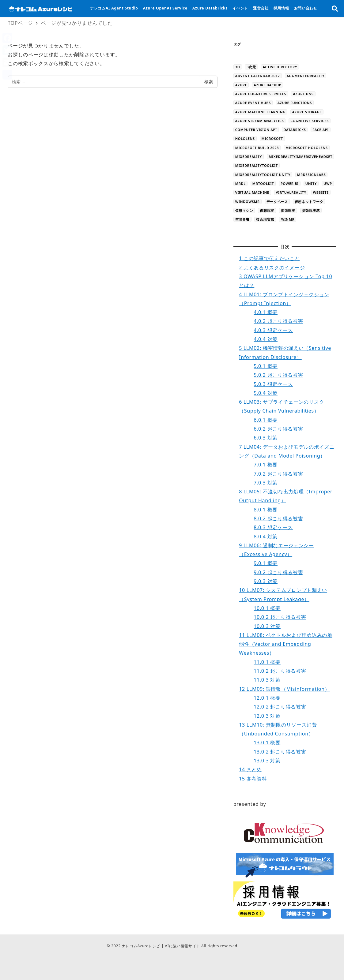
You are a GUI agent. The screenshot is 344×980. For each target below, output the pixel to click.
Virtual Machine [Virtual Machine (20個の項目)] (252, 192)
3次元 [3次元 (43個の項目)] (251, 67)
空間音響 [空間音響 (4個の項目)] (242, 219)
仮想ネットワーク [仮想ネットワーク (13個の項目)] (309, 202)
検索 (209, 82)
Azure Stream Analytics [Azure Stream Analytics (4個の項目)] (260, 121)
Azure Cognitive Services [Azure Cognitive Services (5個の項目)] (261, 94)
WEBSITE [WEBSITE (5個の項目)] (321, 192)
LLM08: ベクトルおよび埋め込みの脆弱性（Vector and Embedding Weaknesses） (286, 644)
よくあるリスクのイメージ (272, 267)
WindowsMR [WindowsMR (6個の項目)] (248, 202)
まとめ (250, 769)
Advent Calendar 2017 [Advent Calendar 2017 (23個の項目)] (258, 76)
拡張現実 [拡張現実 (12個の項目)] (288, 210)
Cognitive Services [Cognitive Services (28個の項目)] (310, 121)
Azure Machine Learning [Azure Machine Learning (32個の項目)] (260, 112)
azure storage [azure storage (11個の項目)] (307, 112)
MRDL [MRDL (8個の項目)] (240, 183)
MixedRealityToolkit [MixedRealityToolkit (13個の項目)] (257, 165)
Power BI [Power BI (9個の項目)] (290, 183)
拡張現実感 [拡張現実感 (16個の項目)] (311, 210)
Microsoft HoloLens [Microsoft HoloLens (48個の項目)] (307, 148)
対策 (266, 339)
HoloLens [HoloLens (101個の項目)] (245, 138)
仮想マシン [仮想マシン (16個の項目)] (244, 210)
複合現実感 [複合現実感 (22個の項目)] (265, 219)
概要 (266, 312)
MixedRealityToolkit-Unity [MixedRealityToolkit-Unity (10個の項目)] (263, 175)
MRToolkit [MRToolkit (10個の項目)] (263, 183)
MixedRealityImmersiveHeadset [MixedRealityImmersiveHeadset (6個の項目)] (301, 157)
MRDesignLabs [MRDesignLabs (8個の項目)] (311, 175)
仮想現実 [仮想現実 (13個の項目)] (267, 210)
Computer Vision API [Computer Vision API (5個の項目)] (256, 130)
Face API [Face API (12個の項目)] (321, 130)
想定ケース (273, 330)
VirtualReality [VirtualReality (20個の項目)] (291, 192)
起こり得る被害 (278, 321)
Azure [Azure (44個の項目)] (241, 85)
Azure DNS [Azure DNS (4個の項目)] (303, 94)
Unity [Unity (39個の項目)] (311, 183)
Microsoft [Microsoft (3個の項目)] (272, 138)
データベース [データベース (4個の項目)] (277, 202)
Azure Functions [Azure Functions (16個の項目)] (295, 103)
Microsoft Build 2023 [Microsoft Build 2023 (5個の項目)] (257, 148)
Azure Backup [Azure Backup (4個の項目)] (267, 85)
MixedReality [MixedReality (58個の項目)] (249, 157)
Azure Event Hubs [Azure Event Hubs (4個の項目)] (253, 103)
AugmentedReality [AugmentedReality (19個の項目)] (306, 76)
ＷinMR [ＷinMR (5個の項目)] (288, 219)
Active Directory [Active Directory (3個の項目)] (280, 67)
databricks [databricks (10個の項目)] (295, 130)
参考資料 (253, 779)
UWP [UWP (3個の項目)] (328, 183)
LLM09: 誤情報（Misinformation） (284, 689)
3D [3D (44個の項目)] (238, 67)
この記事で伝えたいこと (269, 258)
